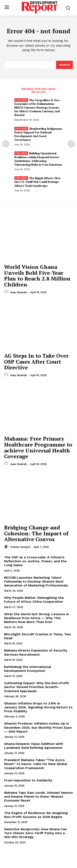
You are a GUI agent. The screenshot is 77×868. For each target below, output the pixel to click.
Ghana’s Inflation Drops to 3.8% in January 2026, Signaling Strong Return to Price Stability (38, 707)
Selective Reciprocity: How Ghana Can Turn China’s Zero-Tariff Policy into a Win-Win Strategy (35, 833)
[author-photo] (7, 292)
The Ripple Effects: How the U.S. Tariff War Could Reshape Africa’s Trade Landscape (37, 182)
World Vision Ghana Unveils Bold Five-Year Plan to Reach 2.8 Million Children (37, 276)
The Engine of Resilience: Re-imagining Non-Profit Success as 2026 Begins (36, 815)
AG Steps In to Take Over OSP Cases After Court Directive (36, 361)
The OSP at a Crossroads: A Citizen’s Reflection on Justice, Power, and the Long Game (35, 561)
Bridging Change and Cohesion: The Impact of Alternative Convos (36, 533)
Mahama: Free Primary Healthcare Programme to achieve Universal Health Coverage (38, 447)
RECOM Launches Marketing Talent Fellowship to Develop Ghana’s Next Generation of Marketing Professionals (36, 581)
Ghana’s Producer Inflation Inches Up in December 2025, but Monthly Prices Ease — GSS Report (38, 727)
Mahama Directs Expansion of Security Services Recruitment (36, 652)
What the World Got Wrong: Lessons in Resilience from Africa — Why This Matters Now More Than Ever (37, 618)
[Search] (64, 65)
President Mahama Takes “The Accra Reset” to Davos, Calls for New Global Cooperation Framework (36, 764)
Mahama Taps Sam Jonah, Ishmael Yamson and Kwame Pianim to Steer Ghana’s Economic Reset (38, 796)
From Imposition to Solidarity (28, 780)
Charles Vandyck (20, 547)
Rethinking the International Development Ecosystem (28, 669)
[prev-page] (6, 144)
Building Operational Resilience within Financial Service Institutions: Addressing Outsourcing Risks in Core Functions (38, 159)
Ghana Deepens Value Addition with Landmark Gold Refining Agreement (34, 746)
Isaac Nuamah (19, 292)
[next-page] (71, 144)
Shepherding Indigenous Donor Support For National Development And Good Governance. (38, 134)
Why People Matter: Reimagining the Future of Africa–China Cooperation (34, 600)
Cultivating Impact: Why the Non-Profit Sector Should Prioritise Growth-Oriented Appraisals (37, 687)
